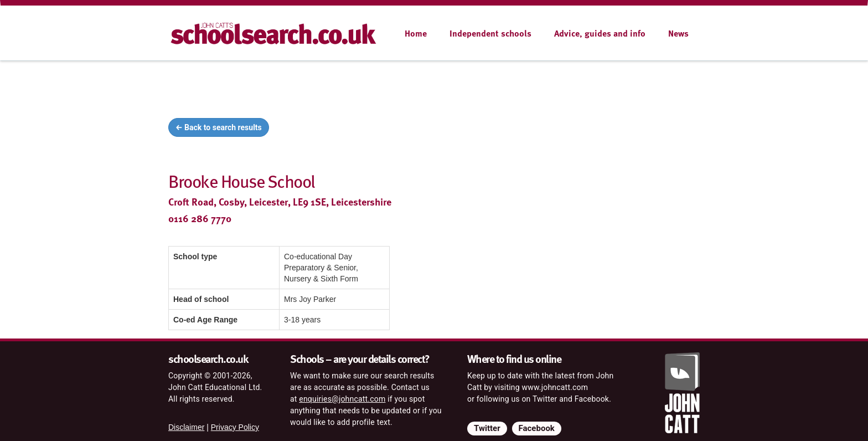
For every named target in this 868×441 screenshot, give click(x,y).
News (678, 33)
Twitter (487, 428)
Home (416, 33)
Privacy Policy (235, 427)
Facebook (537, 428)
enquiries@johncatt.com (342, 399)
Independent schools (490, 33)
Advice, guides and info (600, 33)
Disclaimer (186, 427)
